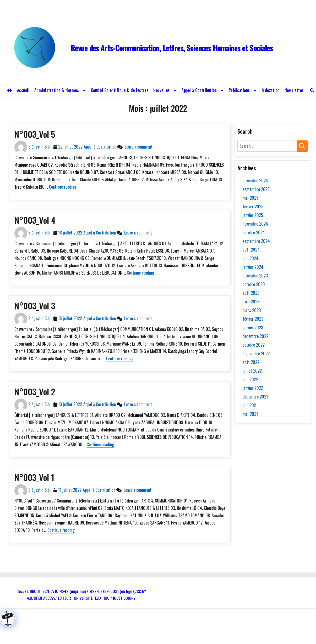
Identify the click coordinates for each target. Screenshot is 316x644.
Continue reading (63, 187)
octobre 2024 (254, 232)
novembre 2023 (255, 276)
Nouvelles (162, 90)
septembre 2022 (256, 353)
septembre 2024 (256, 241)
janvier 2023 (253, 328)
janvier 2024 (253, 267)
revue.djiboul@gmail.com (122, 5)
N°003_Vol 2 (35, 392)
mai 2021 (250, 414)
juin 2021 (250, 405)
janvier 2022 (253, 388)
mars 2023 (252, 310)
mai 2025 (250, 198)
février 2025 (253, 206)
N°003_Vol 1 (34, 477)
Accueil (23, 90)
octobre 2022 (254, 345)
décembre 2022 (255, 336)
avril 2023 (251, 302)
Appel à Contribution (199, 90)
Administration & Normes (57, 90)
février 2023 (253, 319)
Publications (239, 90)
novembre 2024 (255, 224)
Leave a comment (138, 147)
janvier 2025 (253, 215)
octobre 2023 (254, 284)
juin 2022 (250, 379)
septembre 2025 (256, 189)
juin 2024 (250, 258)
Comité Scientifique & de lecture (120, 90)
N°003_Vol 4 (35, 220)
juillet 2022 (252, 371)
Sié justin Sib (39, 147)
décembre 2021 (255, 397)
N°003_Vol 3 (35, 306)
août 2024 (251, 250)
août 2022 (251, 362)
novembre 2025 (255, 181)
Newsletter (294, 90)
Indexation (271, 90)
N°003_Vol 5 (35, 134)
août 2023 (251, 293)
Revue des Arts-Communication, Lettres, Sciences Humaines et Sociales (172, 48)
